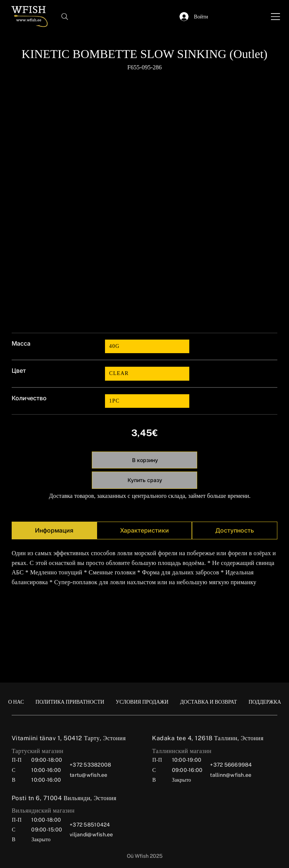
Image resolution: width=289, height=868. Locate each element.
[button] (158, 17)
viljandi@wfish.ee (91, 834)
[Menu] (276, 17)
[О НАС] (16, 702)
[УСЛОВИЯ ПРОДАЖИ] (142, 702)
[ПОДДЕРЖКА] (265, 702)
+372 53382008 (90, 765)
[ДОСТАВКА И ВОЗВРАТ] (208, 702)
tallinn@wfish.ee (231, 775)
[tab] (54, 530)
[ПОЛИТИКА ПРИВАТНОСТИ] (70, 702)
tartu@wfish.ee (89, 775)
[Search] (65, 17)
